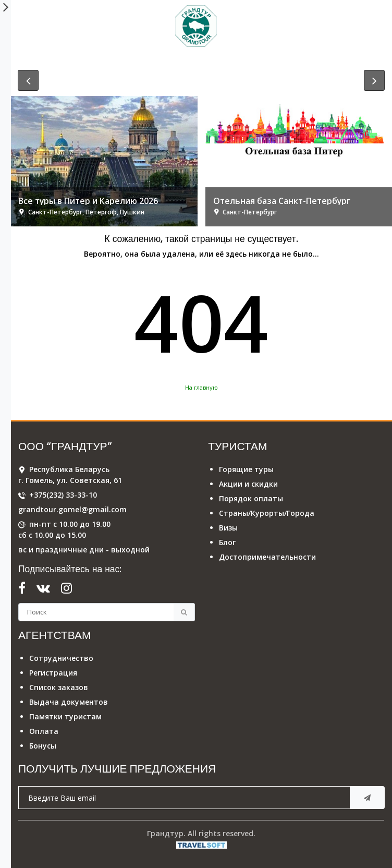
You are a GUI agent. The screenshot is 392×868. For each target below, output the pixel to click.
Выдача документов (69, 702)
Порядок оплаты (251, 498)
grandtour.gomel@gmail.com (72, 509)
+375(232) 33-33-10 (63, 495)
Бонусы (43, 746)
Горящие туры (246, 469)
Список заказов (59, 687)
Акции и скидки (248, 484)
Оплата (44, 731)
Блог (227, 542)
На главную (201, 387)
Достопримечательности (267, 557)
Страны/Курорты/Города (267, 513)
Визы (228, 528)
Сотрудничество (61, 658)
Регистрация (53, 673)
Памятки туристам (65, 716)
